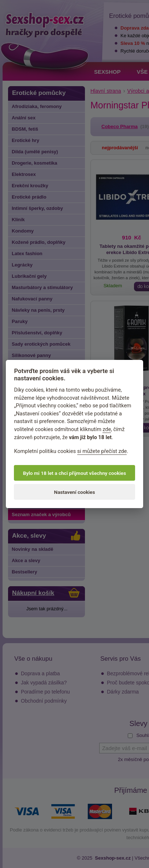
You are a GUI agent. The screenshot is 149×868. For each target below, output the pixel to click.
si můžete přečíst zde (102, 451)
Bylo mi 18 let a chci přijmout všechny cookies (74, 473)
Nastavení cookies (75, 492)
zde (107, 429)
